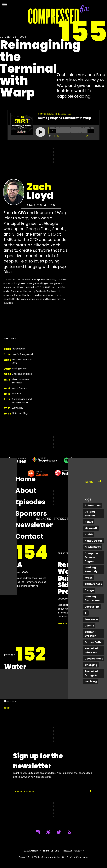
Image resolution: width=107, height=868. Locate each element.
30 (56, 136)
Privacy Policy (72, 851)
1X (50, 136)
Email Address (26, 792)
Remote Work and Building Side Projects (75, 578)
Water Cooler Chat (16, 673)
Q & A (13, 565)
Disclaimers (31, 851)
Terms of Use (51, 851)
